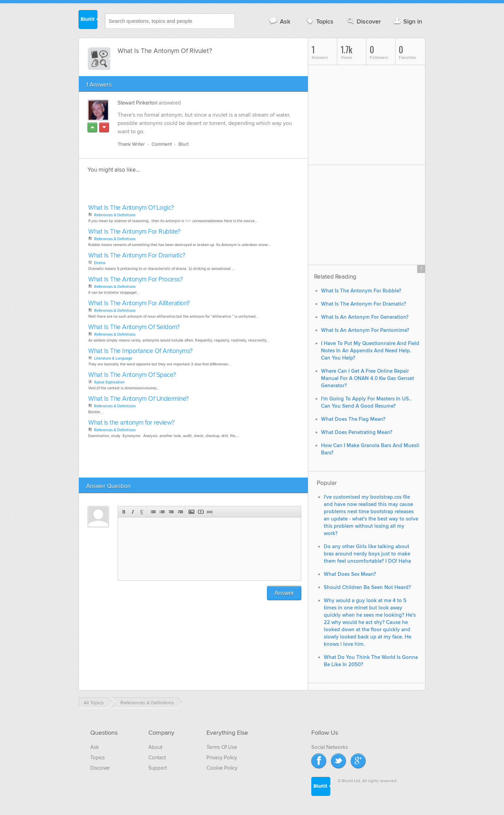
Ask (279, 21)
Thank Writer (131, 144)
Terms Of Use (222, 747)
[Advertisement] (166, 191)
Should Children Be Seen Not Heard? (367, 587)
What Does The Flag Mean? (353, 419)
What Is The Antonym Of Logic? (131, 208)
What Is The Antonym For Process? (135, 279)
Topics (319, 21)
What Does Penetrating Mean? (357, 432)
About (155, 747)
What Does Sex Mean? (350, 574)
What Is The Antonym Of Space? (132, 375)
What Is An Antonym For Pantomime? (365, 330)
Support (158, 768)
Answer (284, 593)
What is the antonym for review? (131, 423)
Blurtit (88, 20)
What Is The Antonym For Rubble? (134, 232)
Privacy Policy (222, 758)
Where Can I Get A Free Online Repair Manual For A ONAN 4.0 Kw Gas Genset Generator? (368, 378)
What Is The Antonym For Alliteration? (139, 303)
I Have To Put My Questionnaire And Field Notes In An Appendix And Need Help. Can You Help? (370, 351)
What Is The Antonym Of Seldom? (134, 327)
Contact (157, 758)
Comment (162, 144)
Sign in (407, 21)
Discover (363, 21)
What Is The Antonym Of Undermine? (139, 399)
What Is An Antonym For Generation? (365, 317)
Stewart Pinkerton (138, 103)
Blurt (184, 144)
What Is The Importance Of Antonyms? (140, 351)
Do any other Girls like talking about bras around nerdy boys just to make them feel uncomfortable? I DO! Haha (367, 554)
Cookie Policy (222, 768)
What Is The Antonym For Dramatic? (137, 256)
